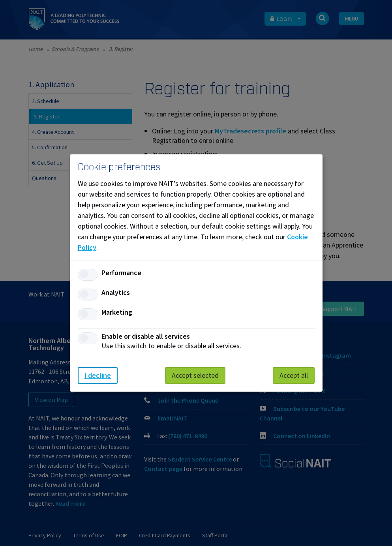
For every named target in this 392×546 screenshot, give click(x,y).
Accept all (294, 375)
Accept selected (195, 375)
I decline (98, 375)
